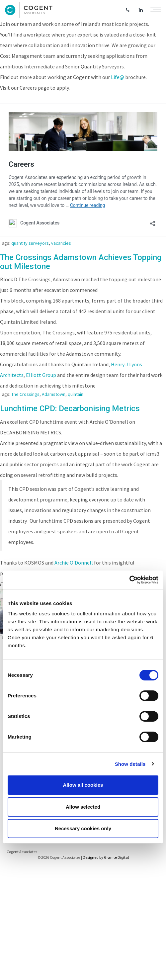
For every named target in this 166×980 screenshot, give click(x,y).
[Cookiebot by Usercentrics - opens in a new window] (129, 580)
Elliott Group (41, 375)
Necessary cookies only (83, 828)
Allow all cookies (83, 785)
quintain (76, 394)
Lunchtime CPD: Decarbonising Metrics (70, 408)
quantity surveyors (30, 243)
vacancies (61, 243)
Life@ (118, 77)
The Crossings (25, 394)
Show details (130, 764)
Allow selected (83, 807)
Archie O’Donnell (74, 563)
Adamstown (54, 394)
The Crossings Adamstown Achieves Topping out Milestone (81, 262)
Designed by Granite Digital (106, 857)
